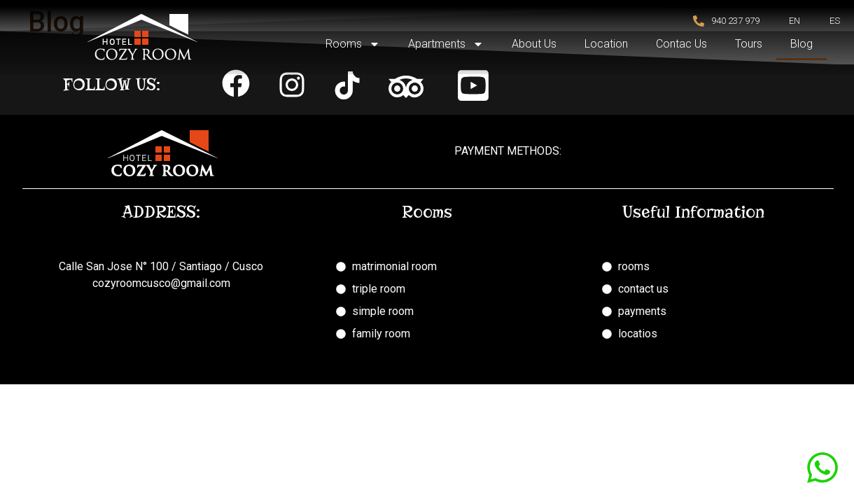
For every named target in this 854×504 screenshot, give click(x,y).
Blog (801, 44)
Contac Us (681, 44)
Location (606, 44)
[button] (236, 83)
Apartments (446, 44)
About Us (534, 44)
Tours (749, 44)
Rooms (353, 44)
